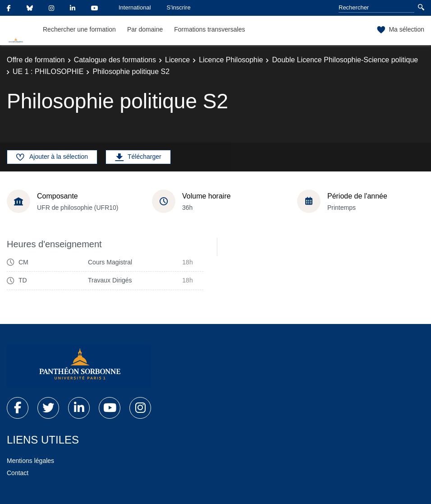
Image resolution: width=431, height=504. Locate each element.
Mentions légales (30, 461)
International (135, 7)
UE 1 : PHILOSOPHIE (48, 72)
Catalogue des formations (115, 60)
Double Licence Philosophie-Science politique (345, 60)
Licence (177, 60)
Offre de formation (36, 60)
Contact (18, 473)
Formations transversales (209, 29)
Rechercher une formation (79, 29)
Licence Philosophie (231, 60)
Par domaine (145, 29)
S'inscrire (179, 7)
